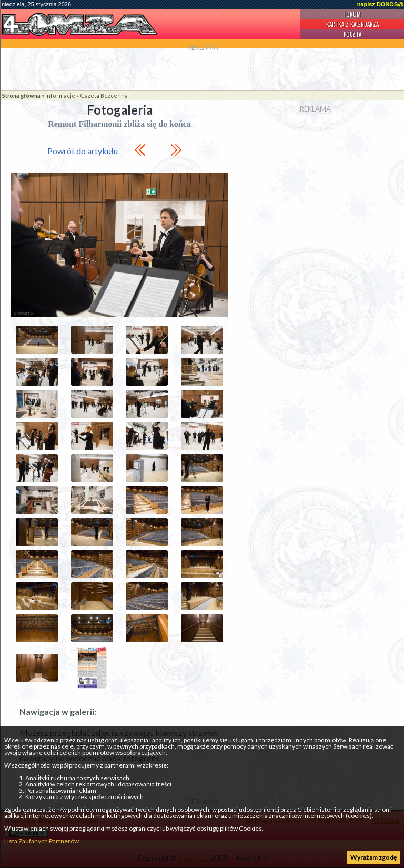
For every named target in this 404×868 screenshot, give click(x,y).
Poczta (352, 34)
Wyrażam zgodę (373, 857)
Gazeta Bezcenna (104, 95)
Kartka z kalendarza (352, 24)
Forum (352, 14)
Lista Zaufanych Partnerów (42, 841)
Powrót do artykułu (83, 151)
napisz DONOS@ (380, 4)
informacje (60, 95)
